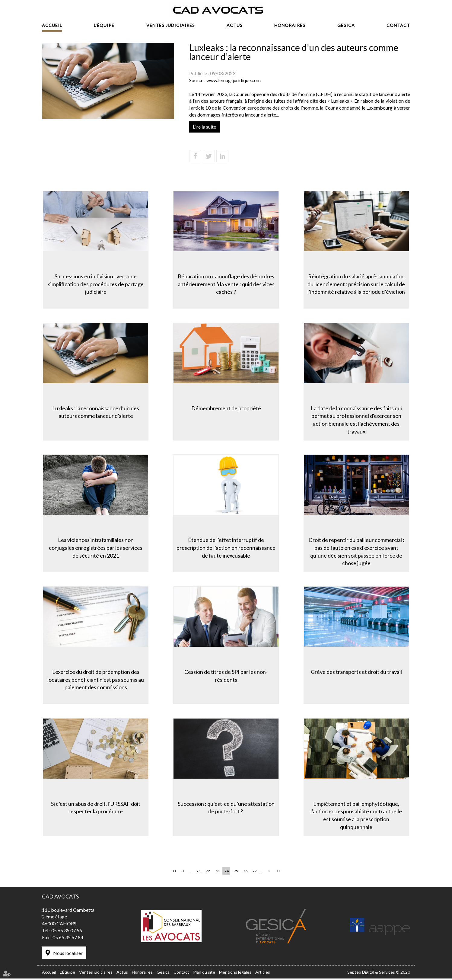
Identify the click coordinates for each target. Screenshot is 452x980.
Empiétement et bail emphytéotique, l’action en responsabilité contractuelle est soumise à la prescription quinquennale (357, 816)
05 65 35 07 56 (67, 932)
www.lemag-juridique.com (234, 80)
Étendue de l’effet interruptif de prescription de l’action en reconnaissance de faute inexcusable (226, 548)
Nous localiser (68, 955)
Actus (235, 25)
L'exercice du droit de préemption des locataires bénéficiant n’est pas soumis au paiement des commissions (95, 680)
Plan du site (204, 974)
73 (217, 873)
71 (199, 873)
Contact (398, 25)
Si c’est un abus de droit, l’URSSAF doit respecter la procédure (95, 808)
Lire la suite (204, 127)
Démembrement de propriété (226, 408)
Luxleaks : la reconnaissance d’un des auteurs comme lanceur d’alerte (95, 412)
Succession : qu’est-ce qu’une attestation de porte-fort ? (226, 808)
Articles (263, 974)
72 (208, 873)
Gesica (346, 25)
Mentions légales (235, 974)
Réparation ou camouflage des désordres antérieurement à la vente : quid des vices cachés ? (226, 283)
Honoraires (290, 25)
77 (255, 873)
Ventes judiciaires (171, 25)
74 (227, 873)
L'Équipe (104, 25)
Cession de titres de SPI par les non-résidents (226, 676)
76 (245, 873)
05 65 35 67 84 (68, 939)
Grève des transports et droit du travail (357, 672)
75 (236, 873)
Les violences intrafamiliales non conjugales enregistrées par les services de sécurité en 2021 (95, 548)
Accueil (52, 25)
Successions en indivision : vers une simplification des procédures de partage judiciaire (95, 283)
